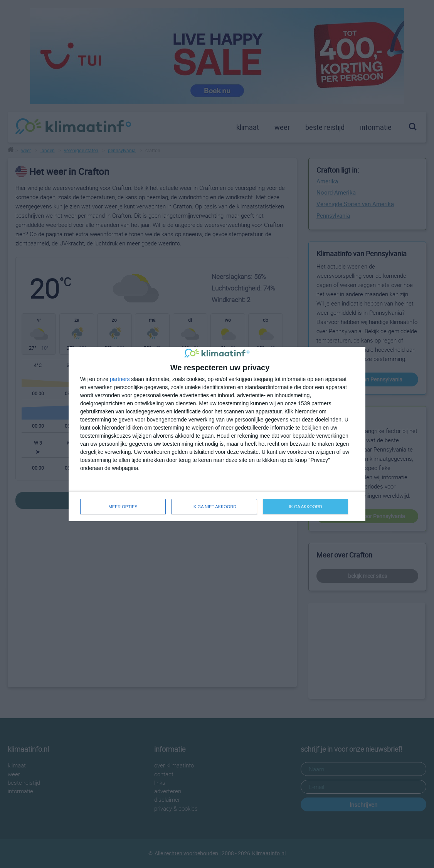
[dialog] (217, 434)
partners (120, 379)
